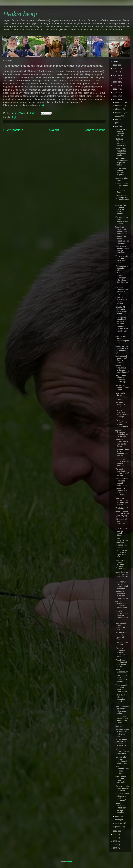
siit (43, 105)
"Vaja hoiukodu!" (121, 508)
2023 (115, 75)
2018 (115, 92)
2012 (115, 841)
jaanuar (118, 827)
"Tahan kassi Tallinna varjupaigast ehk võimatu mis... (120, 699)
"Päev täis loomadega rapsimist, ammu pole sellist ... (120, 652)
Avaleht (54, 130)
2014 (115, 834)
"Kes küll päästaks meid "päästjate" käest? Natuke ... (121, 615)
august (118, 116)
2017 (115, 96)
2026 (115, 65)
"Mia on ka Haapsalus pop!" (120, 405)
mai (117, 126)
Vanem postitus (95, 130)
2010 (115, 848)
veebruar (119, 823)
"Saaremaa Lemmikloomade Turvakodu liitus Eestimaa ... (122, 280)
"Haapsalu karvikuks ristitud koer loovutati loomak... (120, 808)
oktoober (119, 109)
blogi (13, 117)
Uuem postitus (13, 130)
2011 (115, 845)
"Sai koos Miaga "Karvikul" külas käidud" (122, 387)
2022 (115, 79)
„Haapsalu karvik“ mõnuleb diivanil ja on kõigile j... (122, 514)
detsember (120, 102)
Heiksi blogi (20, 14)
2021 (115, 82)
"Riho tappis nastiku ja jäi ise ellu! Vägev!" (122, 751)
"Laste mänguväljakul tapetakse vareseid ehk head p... (121, 543)
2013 (115, 838)
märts (118, 820)
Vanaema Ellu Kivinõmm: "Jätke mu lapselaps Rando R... (120, 209)
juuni (117, 123)
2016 (115, 99)
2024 (115, 72)
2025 (115, 68)
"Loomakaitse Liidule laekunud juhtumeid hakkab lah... (121, 565)
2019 (115, 89)
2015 (115, 831)
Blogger (69, 861)
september (120, 113)
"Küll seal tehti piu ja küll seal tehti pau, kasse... (122, 788)
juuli (117, 119)
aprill (117, 816)
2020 (115, 86)
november (119, 106)
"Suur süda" (119, 726)
